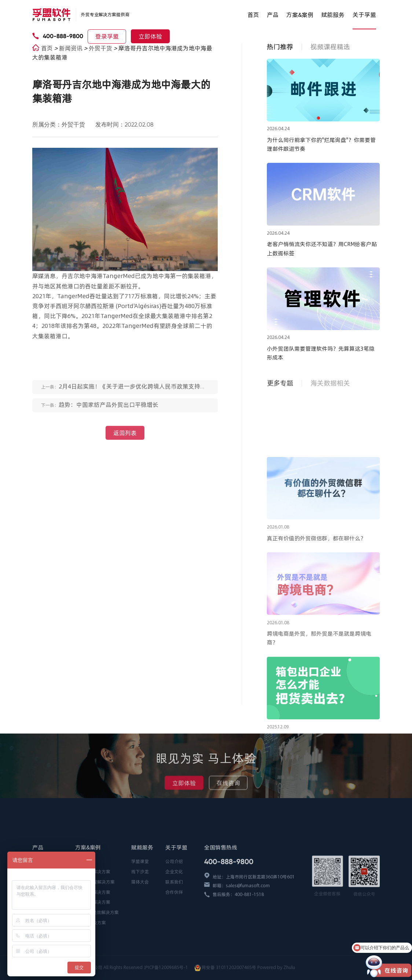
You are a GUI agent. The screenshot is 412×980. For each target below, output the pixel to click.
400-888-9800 (63, 36)
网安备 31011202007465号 (229, 967)
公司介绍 (174, 898)
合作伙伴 (174, 928)
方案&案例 (300, 15)
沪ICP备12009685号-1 (166, 967)
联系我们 (174, 918)
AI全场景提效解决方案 (97, 949)
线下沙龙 (140, 908)
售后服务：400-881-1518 (238, 931)
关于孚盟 (364, 15)
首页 (253, 15)
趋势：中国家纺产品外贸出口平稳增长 (108, 409)
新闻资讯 (71, 48)
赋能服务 (333, 15)
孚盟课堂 (140, 898)
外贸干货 (101, 48)
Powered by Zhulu (276, 967)
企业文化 (174, 908)
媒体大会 (140, 918)
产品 (273, 15)
